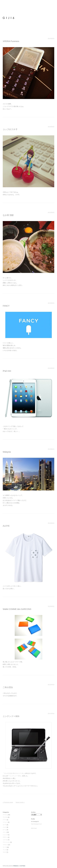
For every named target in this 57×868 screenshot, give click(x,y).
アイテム (5, 815)
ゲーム (5, 830)
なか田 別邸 (8, 215)
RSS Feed (34, 828)
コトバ (5, 832)
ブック (5, 850)
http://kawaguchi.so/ (36, 824)
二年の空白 (8, 687)
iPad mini (7, 371)
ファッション (6, 842)
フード (5, 847)
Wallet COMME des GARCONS (17, 609)
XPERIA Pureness (11, 41)
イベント (5, 822)
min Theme (23, 866)
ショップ (5, 835)
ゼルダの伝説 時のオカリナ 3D (14, 773)
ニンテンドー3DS (11, 716)
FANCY (6, 306)
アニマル (5, 817)
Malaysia (7, 452)
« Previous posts (8, 802)
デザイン (5, 837)
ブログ (5, 852)
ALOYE (6, 526)
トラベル (5, 840)
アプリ (5, 820)
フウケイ (5, 845)
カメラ (5, 825)
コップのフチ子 (10, 129)
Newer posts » (20, 802)
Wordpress (16, 866)
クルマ (5, 827)
